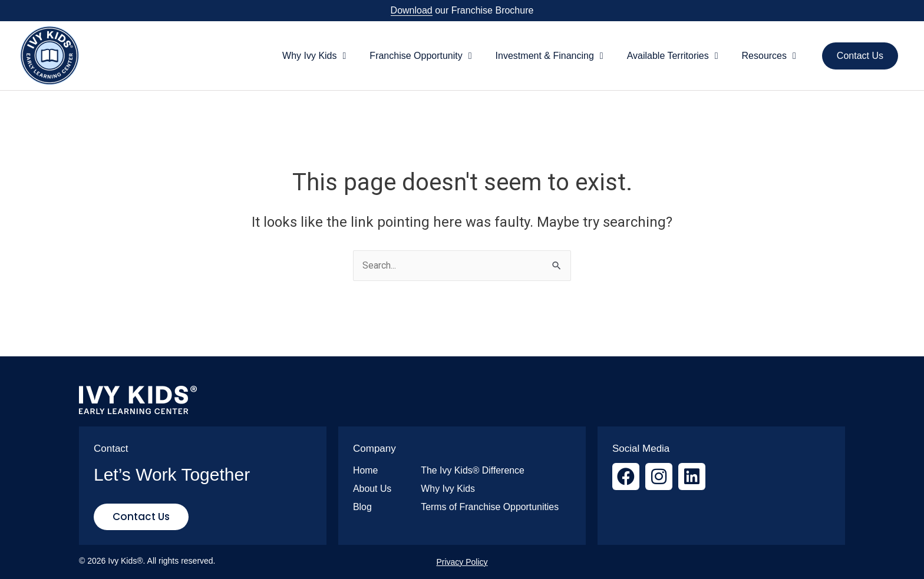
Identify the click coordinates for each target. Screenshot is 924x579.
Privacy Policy (462, 562)
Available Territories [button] (673, 56)
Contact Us (860, 56)
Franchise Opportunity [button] (420, 56)
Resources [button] (769, 56)
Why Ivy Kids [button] (314, 56)
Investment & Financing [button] (550, 56)
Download (412, 10)
